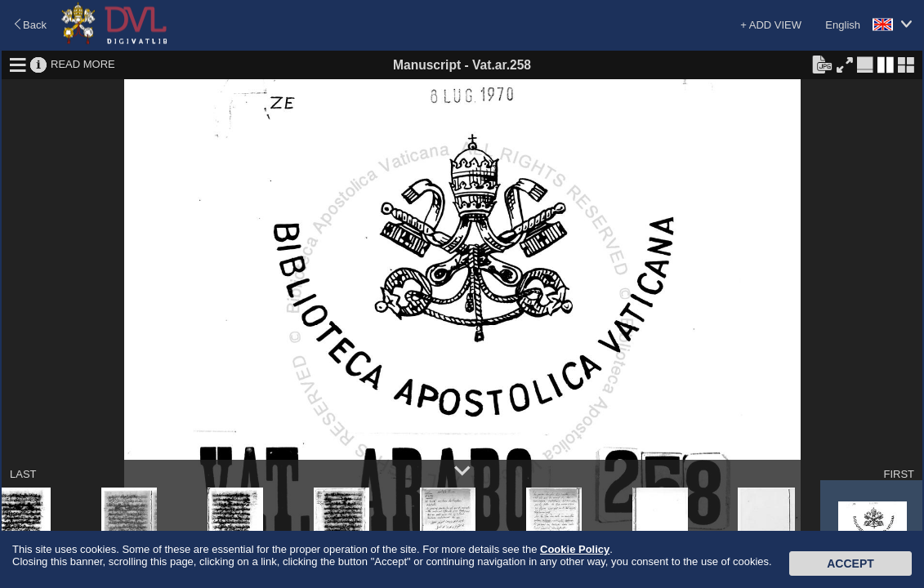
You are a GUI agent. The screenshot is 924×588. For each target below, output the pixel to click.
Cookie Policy (575, 549)
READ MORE (83, 64)
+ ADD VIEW (771, 25)
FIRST (899, 474)
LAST (23, 474)
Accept (850, 563)
